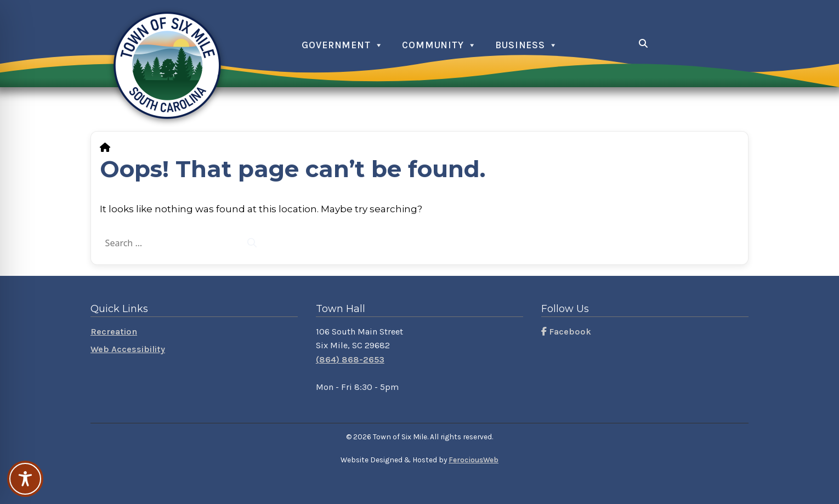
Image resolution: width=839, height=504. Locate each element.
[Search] (252, 243)
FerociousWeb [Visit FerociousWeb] (474, 460)
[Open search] (644, 44)
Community (433, 45)
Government (336, 45)
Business (520, 45)
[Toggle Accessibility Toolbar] (25, 479)
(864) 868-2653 (350, 359)
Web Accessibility (128, 349)
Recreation (114, 332)
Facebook (566, 332)
